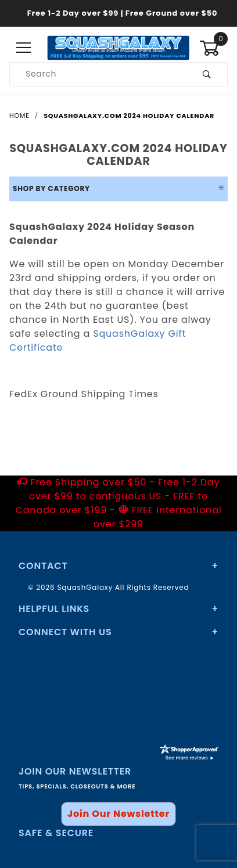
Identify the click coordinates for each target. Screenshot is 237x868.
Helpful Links (54, 609)
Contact (43, 566)
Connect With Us (65, 632)
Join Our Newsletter (119, 814)
